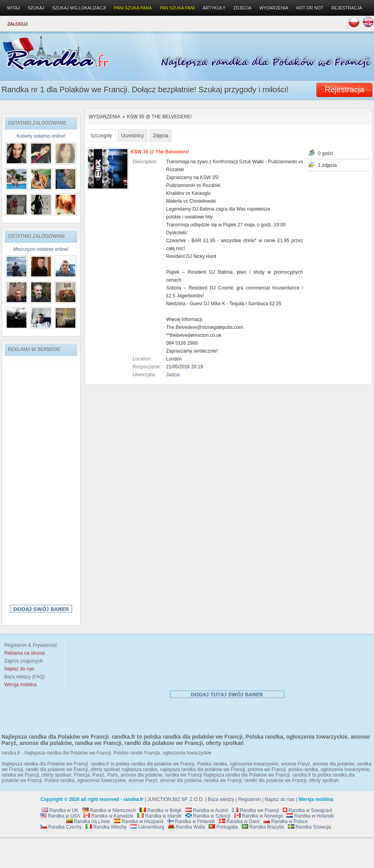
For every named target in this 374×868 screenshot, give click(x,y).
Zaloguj (17, 24)
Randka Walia (187, 827)
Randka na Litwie (88, 821)
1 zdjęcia (327, 165)
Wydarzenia (105, 117)
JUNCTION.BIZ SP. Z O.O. (176, 799)
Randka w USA (60, 816)
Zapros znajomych (24, 661)
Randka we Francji (255, 810)
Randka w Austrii (207, 810)
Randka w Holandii (310, 816)
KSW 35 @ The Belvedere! (159, 117)
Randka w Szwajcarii (308, 810)
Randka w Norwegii (259, 816)
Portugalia (223, 827)
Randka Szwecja (309, 827)
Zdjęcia (161, 136)
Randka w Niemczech (109, 810)
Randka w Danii (239, 821)
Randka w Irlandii (159, 816)
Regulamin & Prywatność (29, 645)
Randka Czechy (61, 827)
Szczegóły (101, 136)
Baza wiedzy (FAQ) (23, 677)
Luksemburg (147, 827)
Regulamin (250, 799)
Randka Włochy (106, 827)
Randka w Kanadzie (108, 816)
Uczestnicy (133, 136)
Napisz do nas (280, 799)
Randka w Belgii (160, 810)
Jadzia (173, 375)
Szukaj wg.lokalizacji (79, 8)
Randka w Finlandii (191, 821)
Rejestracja (347, 8)
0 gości (325, 153)
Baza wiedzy (221, 799)
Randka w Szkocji (208, 816)
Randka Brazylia (263, 827)
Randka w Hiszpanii (139, 821)
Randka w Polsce (286, 821)
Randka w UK (60, 810)
